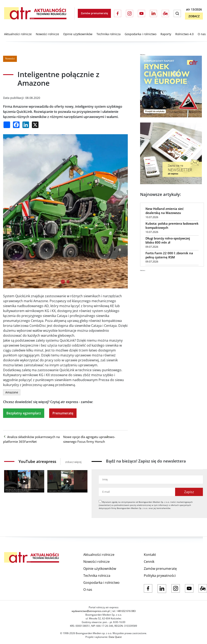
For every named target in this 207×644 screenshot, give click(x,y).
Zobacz (194, 16)
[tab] (63, 282)
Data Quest (115, 637)
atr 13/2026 (194, 9)
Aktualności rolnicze (18, 34)
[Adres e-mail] (137, 492)
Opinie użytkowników (78, 34)
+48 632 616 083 (126, 611)
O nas (202, 34)
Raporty (166, 34)
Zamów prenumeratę (94, 13)
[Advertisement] (171, 297)
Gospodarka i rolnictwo (141, 34)
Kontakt (150, 555)
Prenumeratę (63, 413)
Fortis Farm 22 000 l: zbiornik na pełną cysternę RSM (169, 255)
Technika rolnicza (109, 34)
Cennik (149, 562)
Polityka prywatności (160, 576)
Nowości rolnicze (47, 34)
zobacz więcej (73, 462)
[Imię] (151, 480)
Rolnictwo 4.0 (184, 34)
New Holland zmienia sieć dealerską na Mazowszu (165, 211)
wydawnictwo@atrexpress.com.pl (91, 611)
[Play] (24, 481)
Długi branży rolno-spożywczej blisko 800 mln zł (168, 240)
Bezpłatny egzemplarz (24, 413)
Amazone (12, 392)
